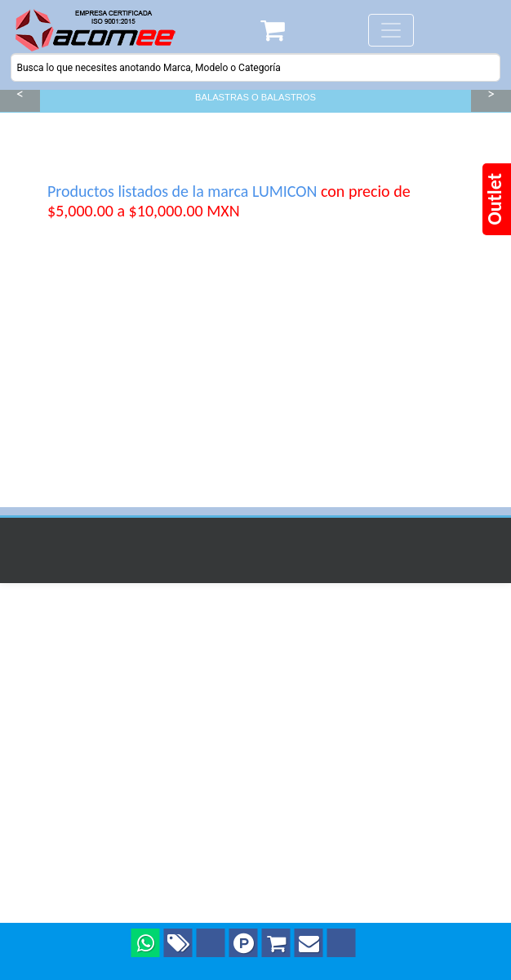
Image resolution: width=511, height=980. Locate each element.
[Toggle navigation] (391, 30)
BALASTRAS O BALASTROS (255, 97)
